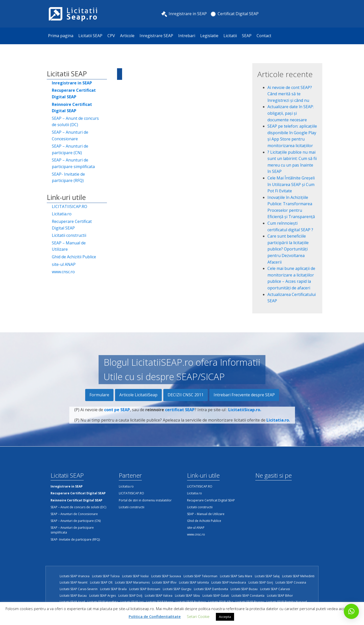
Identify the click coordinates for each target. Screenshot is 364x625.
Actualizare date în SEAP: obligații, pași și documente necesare (291, 113)
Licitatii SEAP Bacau (73, 596)
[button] (351, 611)
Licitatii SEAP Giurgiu (177, 589)
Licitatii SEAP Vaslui (135, 576)
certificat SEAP (180, 413)
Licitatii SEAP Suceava (166, 576)
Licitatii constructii (69, 235)
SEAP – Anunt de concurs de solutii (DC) (75, 122)
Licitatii (230, 36)
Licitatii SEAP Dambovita (211, 589)
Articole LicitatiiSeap (138, 395)
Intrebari (187, 36)
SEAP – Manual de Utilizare (69, 246)
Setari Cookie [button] (198, 616)
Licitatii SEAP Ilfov (164, 582)
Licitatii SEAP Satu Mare (236, 576)
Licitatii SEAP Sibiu (187, 596)
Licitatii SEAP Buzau (244, 589)
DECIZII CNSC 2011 (186, 395)
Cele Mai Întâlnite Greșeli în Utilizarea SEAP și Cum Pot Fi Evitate (291, 184)
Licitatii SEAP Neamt (74, 582)
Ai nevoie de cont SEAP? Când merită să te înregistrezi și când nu (290, 94)
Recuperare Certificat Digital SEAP (72, 225)
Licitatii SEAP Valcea (159, 596)
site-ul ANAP (64, 264)
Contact (264, 36)
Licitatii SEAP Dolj (130, 596)
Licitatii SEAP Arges (103, 596)
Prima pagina (61, 36)
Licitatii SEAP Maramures (132, 582)
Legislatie (209, 36)
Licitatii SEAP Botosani (145, 589)
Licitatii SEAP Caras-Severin (79, 589)
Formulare (99, 395)
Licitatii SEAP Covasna (291, 582)
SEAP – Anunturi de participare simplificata (73, 163)
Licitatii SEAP (90, 36)
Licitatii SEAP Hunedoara (229, 582)
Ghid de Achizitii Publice (74, 257)
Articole (127, 36)
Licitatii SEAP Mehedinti (298, 576)
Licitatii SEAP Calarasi (275, 589)
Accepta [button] (225, 617)
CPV (111, 36)
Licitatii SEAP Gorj (261, 582)
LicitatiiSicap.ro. (245, 413)
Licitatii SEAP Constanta (248, 596)
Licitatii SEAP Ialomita (194, 582)
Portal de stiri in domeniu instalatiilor (145, 500)
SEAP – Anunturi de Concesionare (70, 135)
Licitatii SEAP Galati (216, 596)
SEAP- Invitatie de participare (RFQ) (68, 177)
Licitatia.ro (62, 214)
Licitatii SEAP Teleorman (200, 576)
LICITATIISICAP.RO (70, 206)
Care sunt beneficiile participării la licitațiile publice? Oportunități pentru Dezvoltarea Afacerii (288, 249)
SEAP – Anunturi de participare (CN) (70, 149)
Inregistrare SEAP (156, 36)
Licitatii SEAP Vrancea (75, 576)
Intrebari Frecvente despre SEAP (244, 395)
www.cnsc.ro (63, 272)
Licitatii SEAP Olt (101, 582)
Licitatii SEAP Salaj (267, 576)
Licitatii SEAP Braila (113, 589)
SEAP (247, 36)
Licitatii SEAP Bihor (280, 596)
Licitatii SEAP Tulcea (106, 576)
